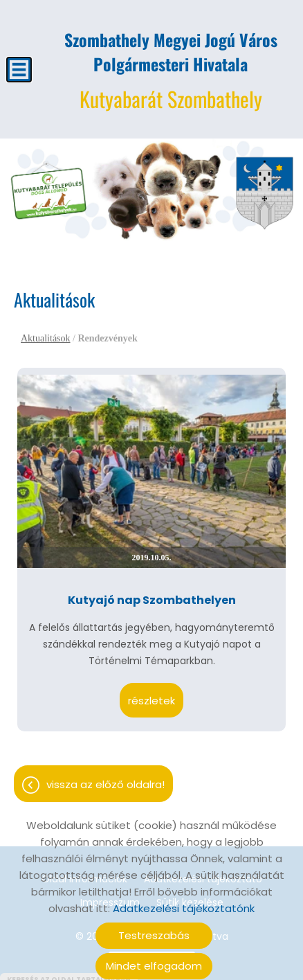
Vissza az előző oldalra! (105, 777)
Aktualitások (46, 331)
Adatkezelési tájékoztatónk (184, 901)
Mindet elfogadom (154, 959)
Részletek (151, 694)
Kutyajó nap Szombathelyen (152, 593)
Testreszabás (154, 928)
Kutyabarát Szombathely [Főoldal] (171, 64)
